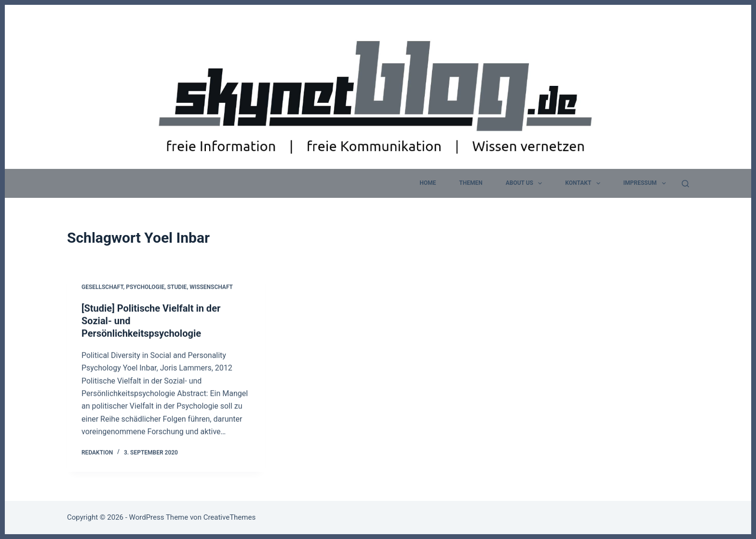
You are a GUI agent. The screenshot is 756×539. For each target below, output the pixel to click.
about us (526, 183)
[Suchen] (685, 184)
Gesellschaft (102, 288)
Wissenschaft (211, 288)
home (428, 183)
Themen (471, 183)
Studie (177, 288)
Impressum (647, 183)
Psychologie (145, 288)
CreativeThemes (230, 517)
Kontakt (584, 183)
